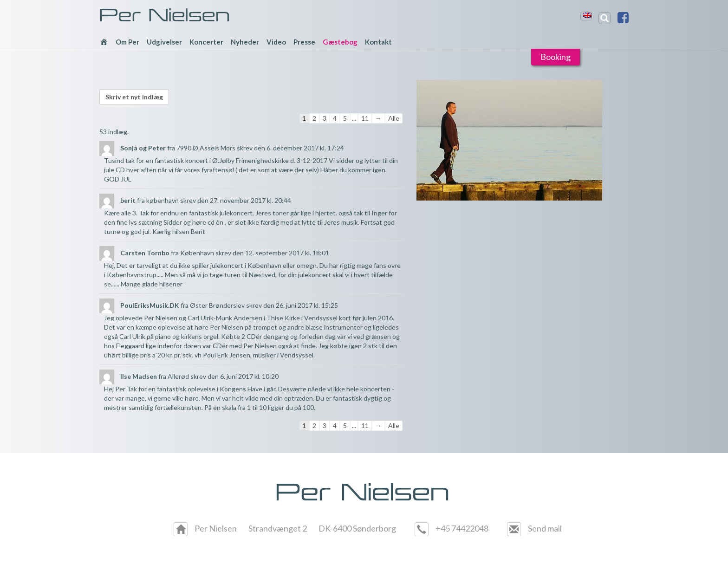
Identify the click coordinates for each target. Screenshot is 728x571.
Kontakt (378, 42)
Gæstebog (340, 42)
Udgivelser (164, 42)
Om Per (127, 42)
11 (365, 118)
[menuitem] (587, 15)
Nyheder (245, 42)
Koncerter (206, 42)
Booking (556, 57)
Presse (304, 42)
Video (276, 42)
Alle (394, 118)
